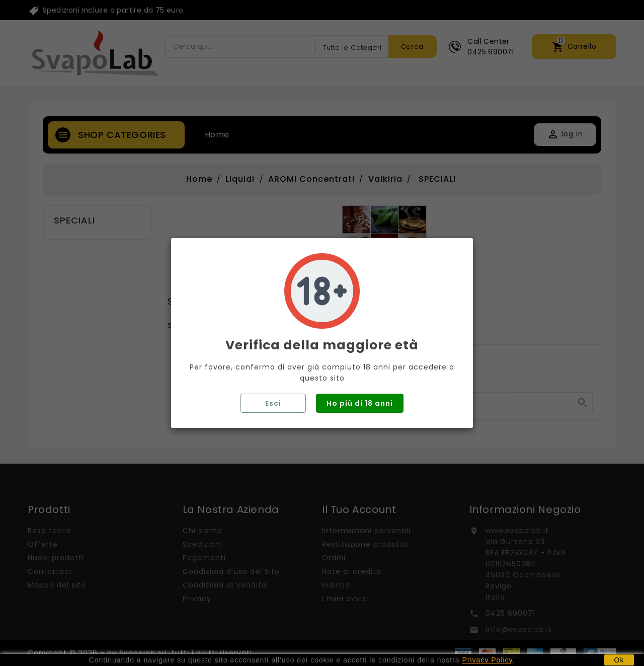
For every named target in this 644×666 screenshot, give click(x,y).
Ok (619, 660)
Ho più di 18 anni (360, 403)
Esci (273, 403)
